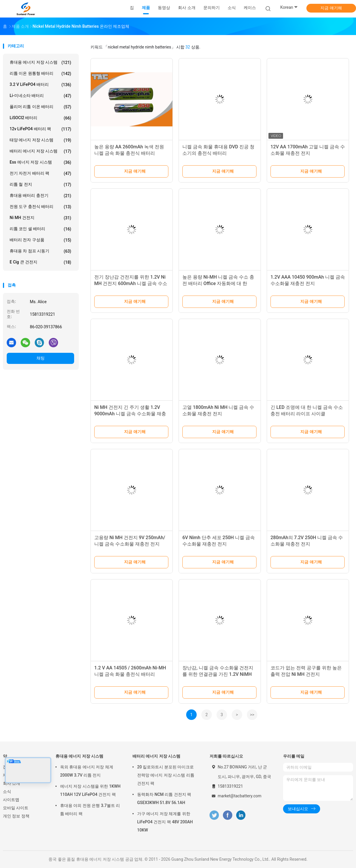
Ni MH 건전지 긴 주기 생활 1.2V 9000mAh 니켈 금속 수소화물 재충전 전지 (130, 414)
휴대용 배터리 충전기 (40, 196)
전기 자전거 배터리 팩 (40, 173)
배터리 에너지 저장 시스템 (40, 151)
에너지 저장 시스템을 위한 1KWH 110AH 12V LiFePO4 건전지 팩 (90, 790)
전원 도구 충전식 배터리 (40, 207)
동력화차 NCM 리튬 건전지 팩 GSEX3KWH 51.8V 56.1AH (164, 798)
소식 (7, 791)
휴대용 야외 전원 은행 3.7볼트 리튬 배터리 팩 (90, 810)
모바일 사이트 (16, 808)
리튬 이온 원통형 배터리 (40, 74)
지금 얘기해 (331, 8)
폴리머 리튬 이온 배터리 (40, 107)
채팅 (41, 358)
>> (252, 715)
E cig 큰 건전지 (40, 262)
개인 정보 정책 (16, 816)
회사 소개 (12, 783)
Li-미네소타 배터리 (40, 96)
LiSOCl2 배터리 (40, 118)
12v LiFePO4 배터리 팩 (40, 129)
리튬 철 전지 (40, 185)
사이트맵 (11, 800)
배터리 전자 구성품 (40, 240)
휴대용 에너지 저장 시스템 (40, 63)
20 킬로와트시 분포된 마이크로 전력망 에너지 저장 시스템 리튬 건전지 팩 (166, 775)
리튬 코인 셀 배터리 (40, 229)
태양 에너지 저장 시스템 (40, 140)
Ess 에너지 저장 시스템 (40, 162)
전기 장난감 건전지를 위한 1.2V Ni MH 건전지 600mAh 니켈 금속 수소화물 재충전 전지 (131, 283)
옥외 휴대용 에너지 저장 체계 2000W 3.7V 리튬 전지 (87, 771)
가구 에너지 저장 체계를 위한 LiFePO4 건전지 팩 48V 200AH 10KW (165, 822)
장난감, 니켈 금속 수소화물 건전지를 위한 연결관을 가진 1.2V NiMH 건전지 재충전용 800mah (218, 674)
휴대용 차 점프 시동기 (40, 251)
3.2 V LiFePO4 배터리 (40, 85)
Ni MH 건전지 (40, 218)
